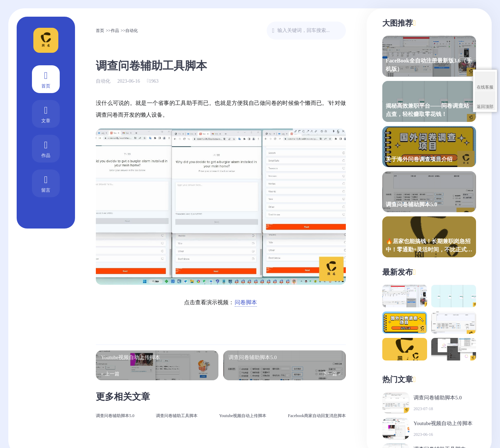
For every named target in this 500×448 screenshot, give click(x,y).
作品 (46, 148)
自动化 (132, 31)
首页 (46, 79)
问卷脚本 (246, 302)
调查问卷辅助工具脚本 (177, 416)
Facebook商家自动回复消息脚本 (317, 416)
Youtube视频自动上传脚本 (243, 416)
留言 (46, 183)
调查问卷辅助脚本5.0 (115, 416)
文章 (46, 113)
